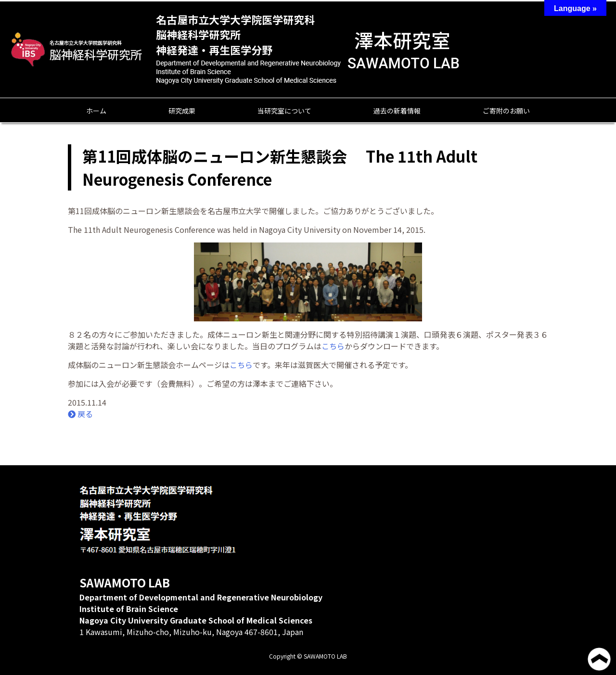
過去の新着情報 (397, 111)
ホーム (96, 111)
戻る (80, 414)
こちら (333, 346)
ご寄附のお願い (506, 111)
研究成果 (182, 111)
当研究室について (284, 111)
